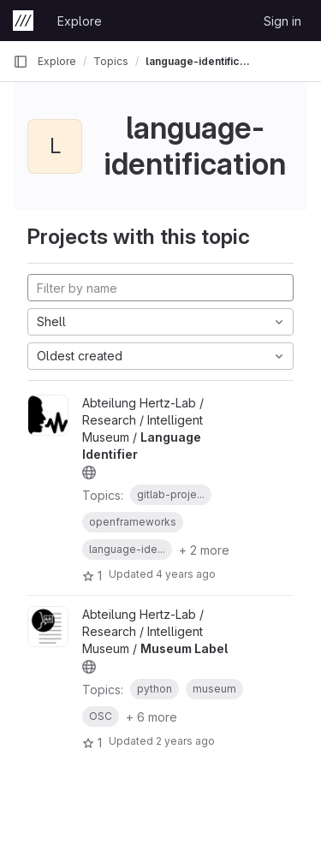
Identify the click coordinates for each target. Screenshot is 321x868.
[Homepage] (23, 21)
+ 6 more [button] (152, 717)
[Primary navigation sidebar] (21, 62)
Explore (80, 21)
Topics (111, 61)
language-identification (200, 61)
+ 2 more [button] (204, 550)
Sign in (282, 21)
